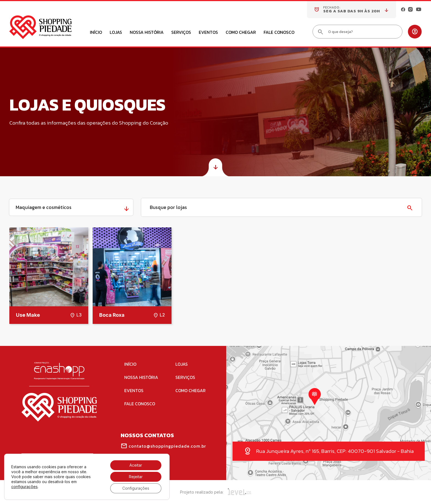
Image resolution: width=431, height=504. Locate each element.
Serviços (181, 33)
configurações (24, 487)
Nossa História (147, 33)
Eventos (208, 33)
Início (96, 33)
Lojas (116, 33)
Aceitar (136, 465)
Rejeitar (136, 477)
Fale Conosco (279, 33)
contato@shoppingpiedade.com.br (163, 446)
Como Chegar (241, 33)
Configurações (136, 488)
